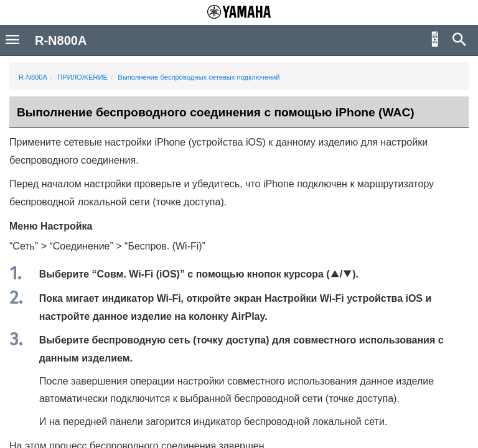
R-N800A (33, 77)
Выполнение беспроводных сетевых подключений (199, 77)
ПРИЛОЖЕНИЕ (82, 77)
